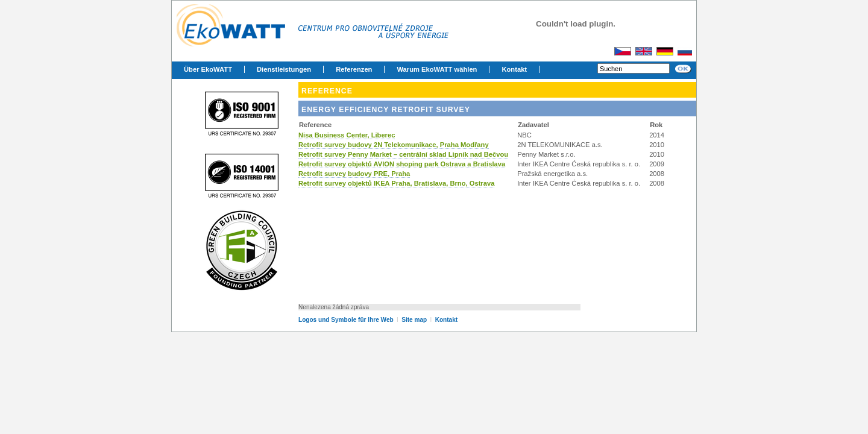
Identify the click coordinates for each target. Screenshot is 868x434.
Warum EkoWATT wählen (437, 69)
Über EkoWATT (208, 69)
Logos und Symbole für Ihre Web (346, 320)
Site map (415, 320)
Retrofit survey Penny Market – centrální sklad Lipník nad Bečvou (403, 154)
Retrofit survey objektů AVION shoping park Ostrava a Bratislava (402, 164)
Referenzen (354, 69)
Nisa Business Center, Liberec (347, 135)
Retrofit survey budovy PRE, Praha (354, 174)
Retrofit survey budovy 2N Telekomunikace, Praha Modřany (394, 145)
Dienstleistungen (284, 69)
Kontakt (514, 69)
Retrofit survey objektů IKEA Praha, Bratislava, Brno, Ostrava (396, 183)
